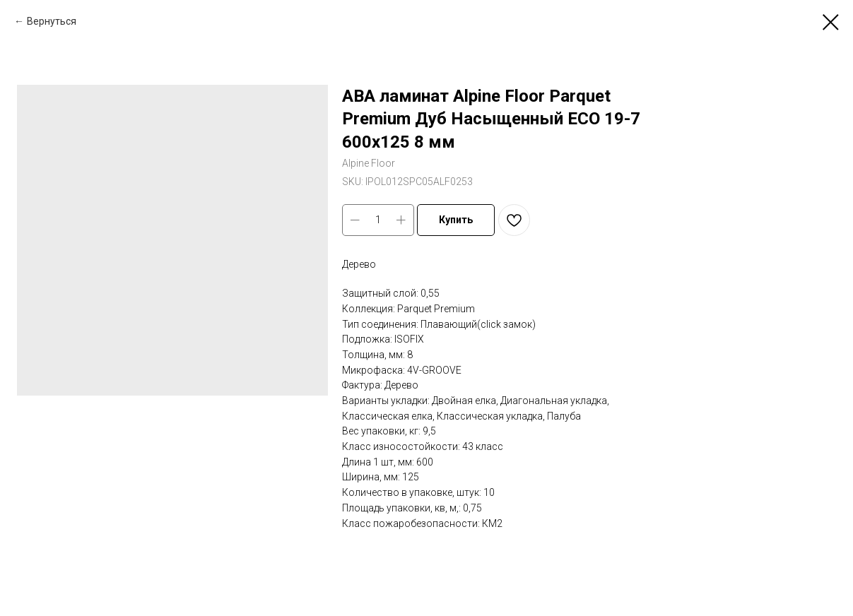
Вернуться (52, 21)
